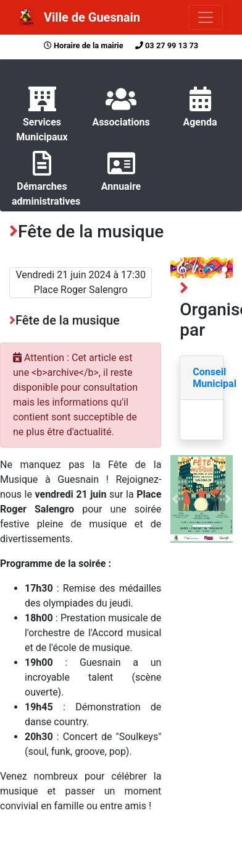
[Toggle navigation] (206, 17)
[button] (175, 499)
